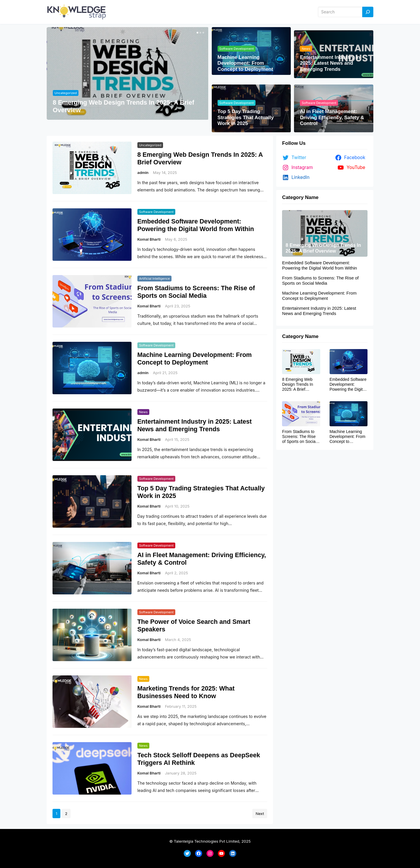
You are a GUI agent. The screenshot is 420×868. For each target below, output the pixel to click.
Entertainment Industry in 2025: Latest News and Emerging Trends (330, 63)
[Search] (368, 12)
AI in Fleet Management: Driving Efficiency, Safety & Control (332, 117)
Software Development (237, 49)
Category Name (300, 197)
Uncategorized (66, 93)
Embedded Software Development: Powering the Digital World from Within (196, 225)
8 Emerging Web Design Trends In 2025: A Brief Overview (124, 106)
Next (260, 814)
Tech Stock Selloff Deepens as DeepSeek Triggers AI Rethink (199, 759)
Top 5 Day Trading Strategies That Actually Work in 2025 (246, 117)
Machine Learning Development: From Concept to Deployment (245, 63)
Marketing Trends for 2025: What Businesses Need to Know (186, 692)
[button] (197, 33)
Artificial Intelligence (155, 279)
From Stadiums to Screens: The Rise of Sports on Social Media (196, 292)
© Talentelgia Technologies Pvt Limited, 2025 (210, 841)
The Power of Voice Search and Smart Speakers (194, 625)
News (306, 49)
